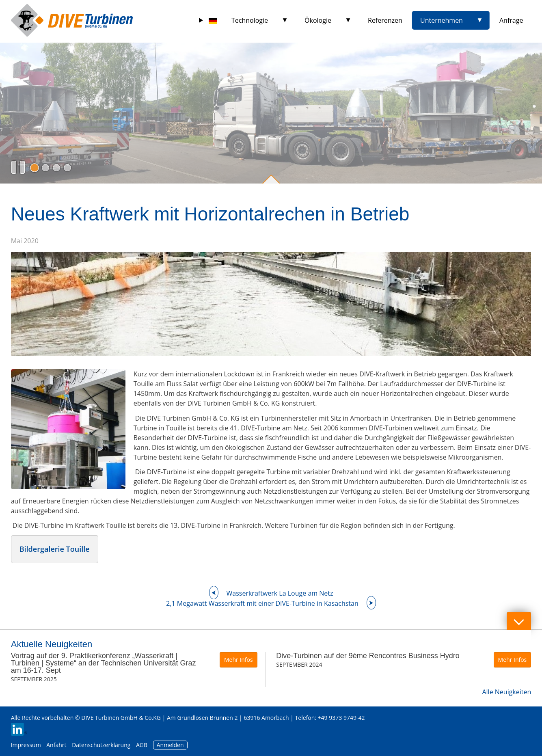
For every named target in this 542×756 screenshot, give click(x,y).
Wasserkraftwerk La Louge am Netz (280, 593)
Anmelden (170, 745)
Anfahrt (56, 745)
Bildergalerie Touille (55, 549)
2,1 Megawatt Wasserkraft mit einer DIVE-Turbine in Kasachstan (262, 603)
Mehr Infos (239, 660)
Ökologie (318, 20)
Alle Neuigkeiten (506, 692)
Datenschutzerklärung (102, 745)
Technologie (250, 20)
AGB (142, 745)
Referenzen (385, 20)
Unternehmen (442, 20)
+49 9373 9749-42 (341, 718)
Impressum (26, 745)
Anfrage (511, 20)
